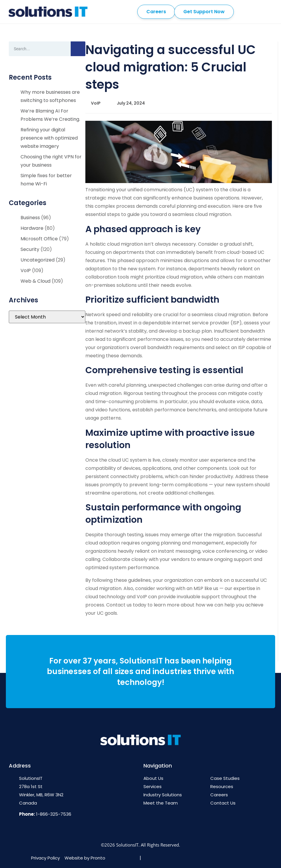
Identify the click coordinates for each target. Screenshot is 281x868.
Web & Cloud (35, 281)
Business (30, 218)
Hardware (32, 228)
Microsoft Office (39, 239)
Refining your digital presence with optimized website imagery (49, 138)
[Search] (78, 49)
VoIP (26, 270)
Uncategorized (38, 260)
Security (30, 249)
